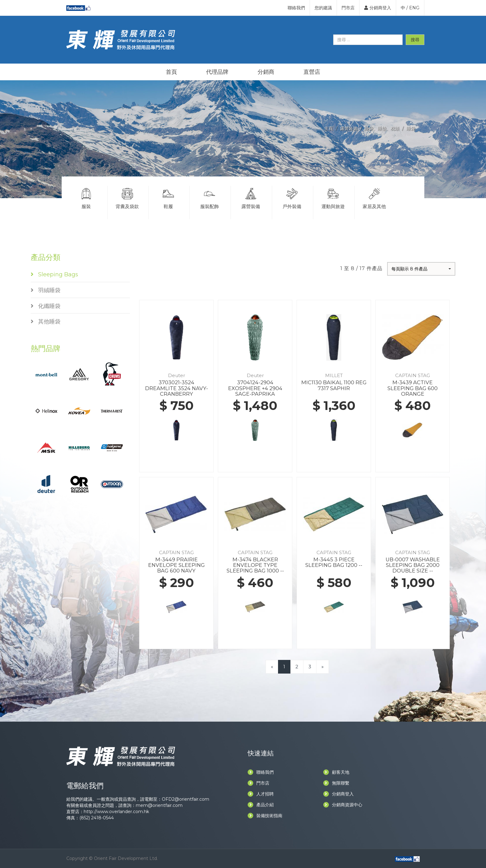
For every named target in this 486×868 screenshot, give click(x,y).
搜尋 (415, 40)
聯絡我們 (296, 8)
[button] (421, 269)
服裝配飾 (210, 198)
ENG (414, 8)
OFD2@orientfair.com (186, 799)
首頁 (171, 72)
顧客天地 (336, 772)
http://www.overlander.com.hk (116, 812)
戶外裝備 (292, 198)
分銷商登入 (378, 8)
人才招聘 (261, 794)
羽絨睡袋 (46, 290)
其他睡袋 (46, 322)
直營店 (312, 72)
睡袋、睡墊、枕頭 (382, 128)
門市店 (348, 8)
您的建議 (323, 8)
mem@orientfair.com (159, 805)
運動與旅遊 (333, 198)
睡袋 (411, 128)
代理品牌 (217, 72)
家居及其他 (375, 198)
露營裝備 (349, 128)
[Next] (323, 667)
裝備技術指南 (265, 816)
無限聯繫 (336, 783)
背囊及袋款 (127, 198)
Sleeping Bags (54, 274)
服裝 (86, 198)
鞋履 (169, 198)
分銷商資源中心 (343, 805)
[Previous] (272, 667)
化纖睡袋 (46, 306)
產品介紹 (261, 805)
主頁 (329, 128)
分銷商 (266, 72)
